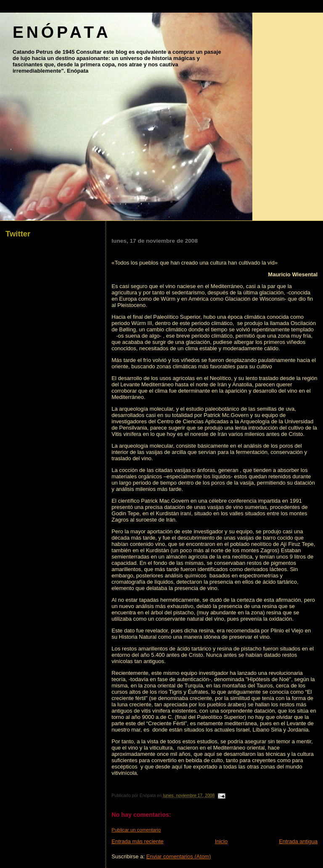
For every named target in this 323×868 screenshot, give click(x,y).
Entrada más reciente (138, 841)
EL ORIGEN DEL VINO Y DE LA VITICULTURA (197, 249)
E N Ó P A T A (60, 32)
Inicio (221, 841)
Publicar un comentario (136, 830)
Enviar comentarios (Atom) (179, 856)
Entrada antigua (298, 841)
